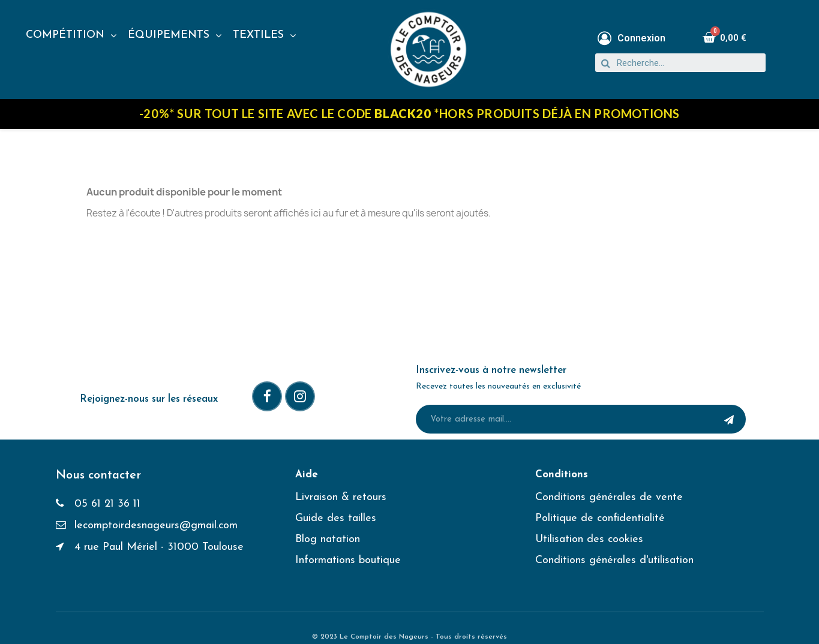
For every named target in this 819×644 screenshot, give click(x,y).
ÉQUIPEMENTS (175, 35)
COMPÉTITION (71, 35)
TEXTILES (264, 35)
